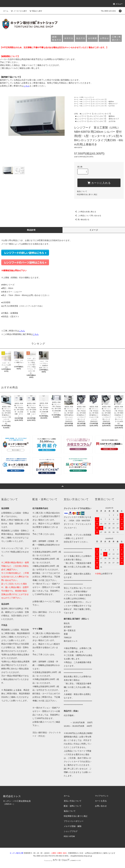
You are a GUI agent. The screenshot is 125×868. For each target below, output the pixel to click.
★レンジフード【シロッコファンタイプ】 (94, 99)
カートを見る (101, 801)
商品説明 (31, 230)
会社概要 (92, 38)
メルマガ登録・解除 (73, 826)
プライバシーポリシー (74, 821)
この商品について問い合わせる (88, 216)
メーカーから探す (19, 11)
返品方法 (81, 38)
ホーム (6, 11)
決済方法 (69, 38)
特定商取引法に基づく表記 (87, 194)
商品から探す (36, 11)
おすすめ (112, 106)
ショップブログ (71, 831)
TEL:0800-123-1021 (108, 11)
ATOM (72, 836)
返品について (82, 191)
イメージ (94, 230)
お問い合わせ (101, 806)
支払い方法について (73, 801)
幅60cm (111, 102)
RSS (66, 836)
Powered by (63, 861)
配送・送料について (73, 806)
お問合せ (104, 38)
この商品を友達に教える (85, 212)
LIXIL (82, 97)
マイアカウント (102, 796)
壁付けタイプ (113, 104)
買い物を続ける (82, 220)
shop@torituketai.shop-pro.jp (81, 856)
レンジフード (90, 97)
